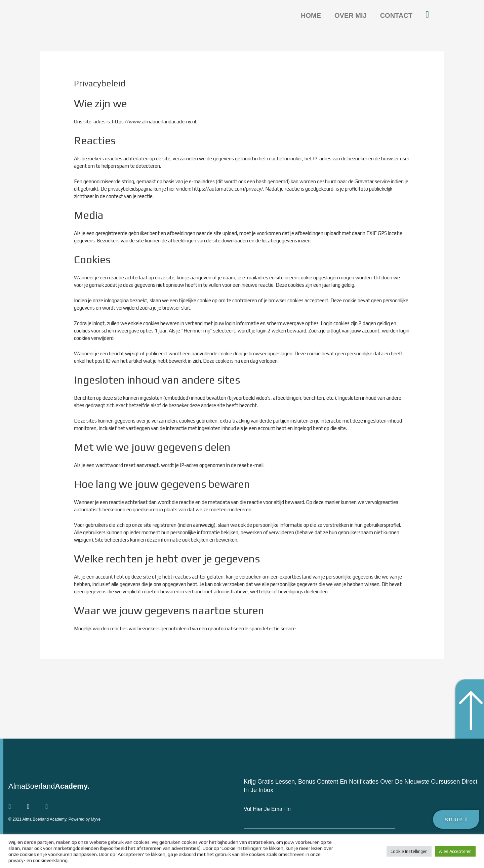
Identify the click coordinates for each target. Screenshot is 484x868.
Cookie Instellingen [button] (409, 851)
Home (311, 15)
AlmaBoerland (49, 786)
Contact (396, 15)
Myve (96, 819)
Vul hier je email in (267, 809)
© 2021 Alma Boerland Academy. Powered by (50, 819)
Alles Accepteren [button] (455, 851)
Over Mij (351, 15)
